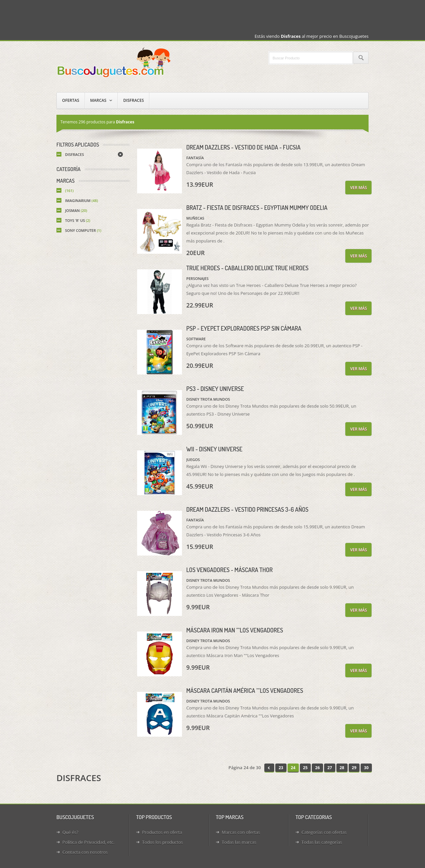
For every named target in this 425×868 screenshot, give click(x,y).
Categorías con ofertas (324, 832)
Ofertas (71, 100)
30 (366, 768)
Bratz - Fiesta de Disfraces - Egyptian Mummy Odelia (257, 208)
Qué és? (70, 832)
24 (293, 768)
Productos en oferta (162, 832)
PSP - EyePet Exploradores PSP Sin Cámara (244, 328)
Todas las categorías (322, 842)
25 (305, 768)
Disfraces (133, 100)
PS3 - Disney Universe (215, 389)
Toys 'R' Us (78, 220)
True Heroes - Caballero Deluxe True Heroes (247, 268)
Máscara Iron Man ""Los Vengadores (235, 630)
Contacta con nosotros (85, 852)
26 (317, 768)
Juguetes (115, 62)
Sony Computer (83, 230)
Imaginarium (82, 200)
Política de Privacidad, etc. (88, 842)
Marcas (98, 100)
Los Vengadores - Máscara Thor (229, 570)
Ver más (358, 188)
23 (281, 768)
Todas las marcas (239, 842)
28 (342, 768)
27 (330, 768)
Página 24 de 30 (245, 768)
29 (354, 768)
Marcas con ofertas (241, 832)
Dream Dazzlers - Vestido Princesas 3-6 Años (247, 509)
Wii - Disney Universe (214, 449)
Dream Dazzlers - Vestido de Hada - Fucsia (243, 147)
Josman (76, 210)
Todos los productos (163, 842)
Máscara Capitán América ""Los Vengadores (245, 691)
